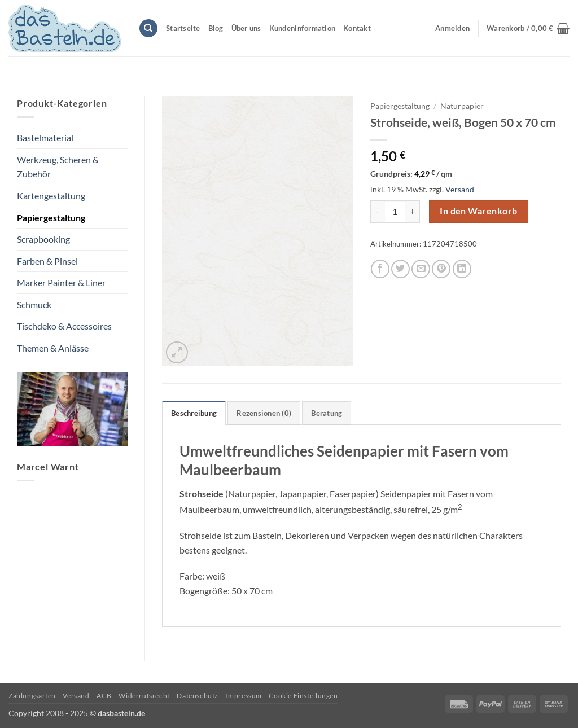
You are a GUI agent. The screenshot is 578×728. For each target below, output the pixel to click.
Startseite (183, 28)
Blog (216, 28)
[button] (528, 28)
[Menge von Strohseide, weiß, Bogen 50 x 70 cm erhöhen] (413, 212)
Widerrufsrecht (144, 696)
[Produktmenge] (395, 212)
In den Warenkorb (478, 211)
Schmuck (34, 304)
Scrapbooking (43, 239)
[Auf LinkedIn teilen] (462, 269)
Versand (460, 189)
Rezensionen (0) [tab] (264, 413)
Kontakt (357, 28)
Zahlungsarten (32, 696)
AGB (104, 696)
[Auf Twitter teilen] (400, 269)
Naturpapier (462, 106)
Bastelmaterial (45, 137)
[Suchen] (148, 28)
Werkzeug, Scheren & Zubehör (58, 167)
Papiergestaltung (51, 218)
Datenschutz (198, 696)
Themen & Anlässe (53, 348)
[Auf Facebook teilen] (380, 269)
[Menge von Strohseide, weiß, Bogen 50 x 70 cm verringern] (377, 212)
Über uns (246, 28)
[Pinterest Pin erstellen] (441, 269)
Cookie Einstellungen (303, 696)
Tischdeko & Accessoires (64, 326)
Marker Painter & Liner (61, 282)
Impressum (244, 696)
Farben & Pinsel (47, 261)
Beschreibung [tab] (194, 413)
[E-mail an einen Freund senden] (421, 269)
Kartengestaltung (51, 196)
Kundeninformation (302, 28)
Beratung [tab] (327, 413)
